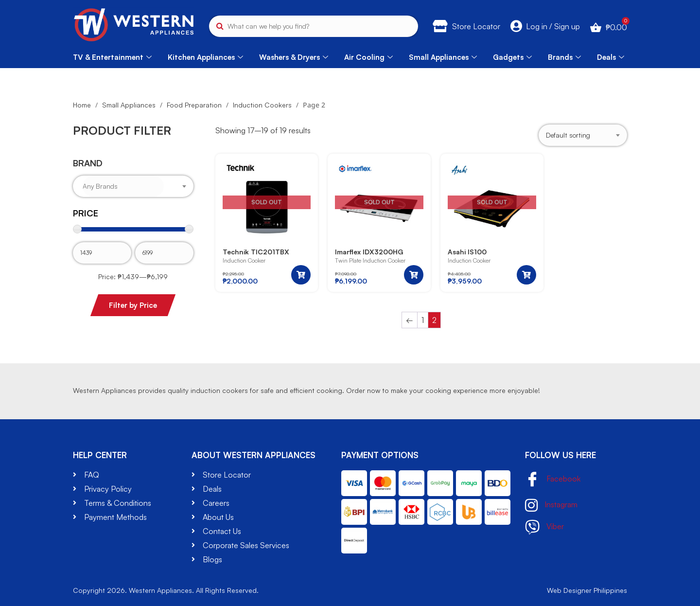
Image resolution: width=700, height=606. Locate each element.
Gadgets (512, 57)
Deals (611, 57)
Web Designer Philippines (587, 590)
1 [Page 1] (423, 320)
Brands (564, 57)
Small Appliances (443, 57)
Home (82, 105)
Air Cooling (368, 57)
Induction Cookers (262, 105)
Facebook (553, 480)
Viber (544, 527)
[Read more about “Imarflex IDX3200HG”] (414, 275)
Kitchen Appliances (205, 57)
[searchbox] (123, 186)
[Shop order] (583, 135)
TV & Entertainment (112, 57)
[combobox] (133, 186)
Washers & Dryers (294, 57)
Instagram (551, 505)
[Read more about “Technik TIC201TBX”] (301, 275)
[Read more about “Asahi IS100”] (526, 275)
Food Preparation (194, 105)
